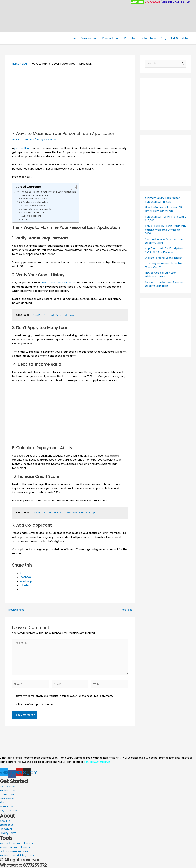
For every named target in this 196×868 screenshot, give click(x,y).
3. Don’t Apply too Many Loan (35, 202)
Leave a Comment (23, 139)
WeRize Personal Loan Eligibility (164, 258)
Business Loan (89, 38)
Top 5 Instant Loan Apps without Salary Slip (65, 513)
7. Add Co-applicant (31, 216)
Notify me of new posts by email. (35, 705)
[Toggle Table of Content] (75, 187)
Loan (73, 38)
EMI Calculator (180, 38)
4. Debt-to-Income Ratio (33, 206)
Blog (163, 38)
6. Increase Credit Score (33, 212)
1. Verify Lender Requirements (35, 195)
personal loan (23, 148)
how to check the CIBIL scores (59, 283)
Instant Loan (148, 38)
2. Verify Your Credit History (34, 199)
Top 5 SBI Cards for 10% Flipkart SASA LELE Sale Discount (164, 250)
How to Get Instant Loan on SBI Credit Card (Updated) (164, 209)
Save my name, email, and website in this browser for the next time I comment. (65, 697)
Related (24, 219)
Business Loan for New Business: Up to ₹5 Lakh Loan (164, 284)
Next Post (128, 610)
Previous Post (15, 610)
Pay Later (130, 38)
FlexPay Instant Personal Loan (54, 315)
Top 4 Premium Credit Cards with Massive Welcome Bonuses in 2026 (165, 230)
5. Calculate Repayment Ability (36, 209)
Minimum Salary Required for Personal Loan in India (162, 200)
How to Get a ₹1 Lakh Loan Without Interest (161, 274)
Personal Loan (111, 38)
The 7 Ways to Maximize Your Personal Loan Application (47, 192)
